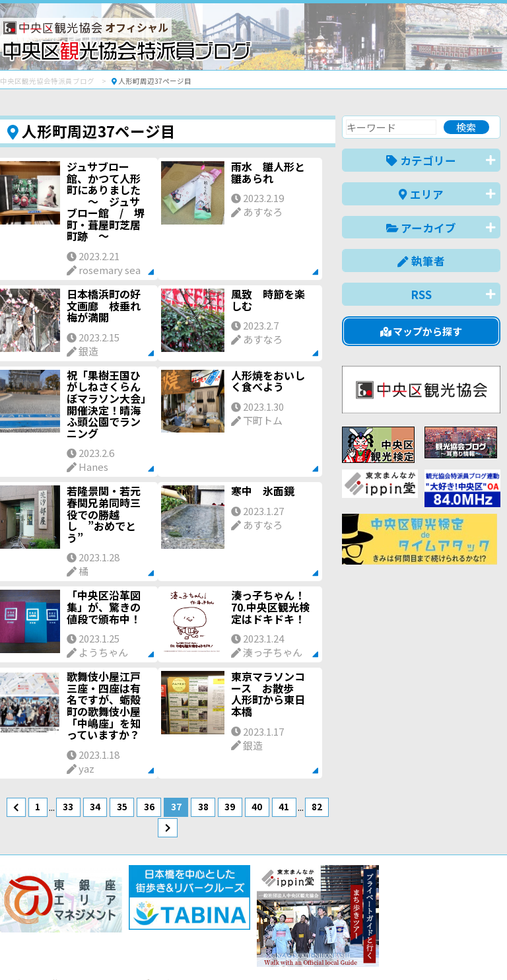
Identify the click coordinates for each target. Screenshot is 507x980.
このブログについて (159, 922)
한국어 (486, 949)
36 (149, 806)
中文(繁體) (433, 949)
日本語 (272, 949)
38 (203, 806)
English (318, 949)
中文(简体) (373, 949)
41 (284, 806)
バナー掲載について (50, 922)
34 (95, 806)
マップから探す (422, 331)
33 (68, 806)
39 (230, 806)
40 (257, 806)
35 (122, 806)
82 (317, 806)
